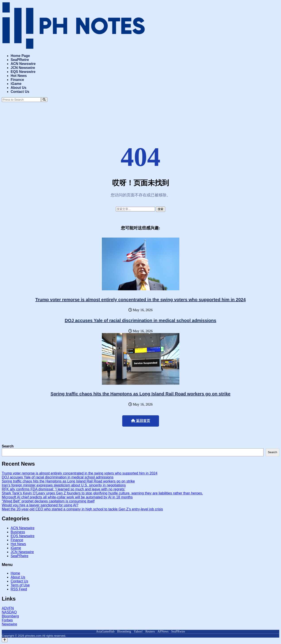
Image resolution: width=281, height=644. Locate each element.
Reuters (150, 631)
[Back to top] (5, 640)
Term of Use (20, 585)
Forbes (7, 620)
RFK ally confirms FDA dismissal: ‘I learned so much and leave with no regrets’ (64, 489)
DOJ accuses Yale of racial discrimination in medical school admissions (140, 320)
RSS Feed (19, 589)
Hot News (19, 76)
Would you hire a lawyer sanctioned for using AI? (40, 505)
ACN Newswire (23, 64)
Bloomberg (10, 616)
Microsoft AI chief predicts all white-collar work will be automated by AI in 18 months (67, 497)
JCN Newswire (23, 68)
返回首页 (141, 421)
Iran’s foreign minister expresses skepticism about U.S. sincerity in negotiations (64, 485)
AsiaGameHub (105, 631)
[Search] (44, 100)
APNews (163, 631)
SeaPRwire (20, 60)
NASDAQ (9, 612)
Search (8, 446)
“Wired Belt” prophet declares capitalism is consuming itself (48, 501)
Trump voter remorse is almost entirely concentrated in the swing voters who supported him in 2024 (140, 300)
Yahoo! (138, 631)
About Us (18, 88)
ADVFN (8, 608)
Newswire (9, 624)
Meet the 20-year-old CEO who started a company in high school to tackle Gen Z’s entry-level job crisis (82, 509)
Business (18, 532)
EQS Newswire (23, 72)
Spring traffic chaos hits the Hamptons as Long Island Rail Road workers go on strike (140, 394)
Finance (17, 80)
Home (15, 573)
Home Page (20, 56)
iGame (16, 84)
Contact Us (20, 92)
